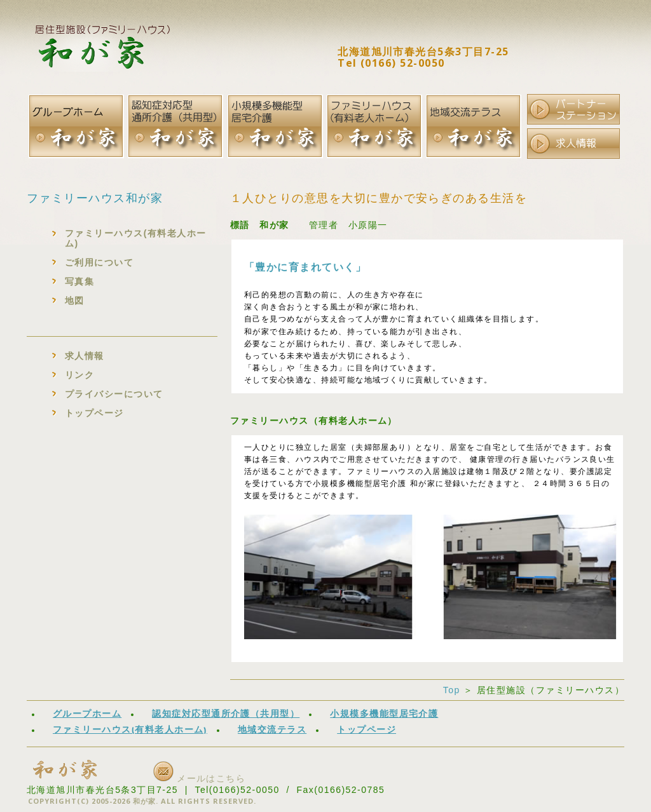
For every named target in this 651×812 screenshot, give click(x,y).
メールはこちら (200, 778)
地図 (75, 301)
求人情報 (85, 356)
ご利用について (99, 262)
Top (452, 690)
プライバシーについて (114, 394)
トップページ (94, 413)
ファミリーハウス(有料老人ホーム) (136, 238)
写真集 (79, 281)
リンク (79, 375)
